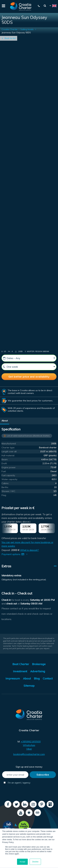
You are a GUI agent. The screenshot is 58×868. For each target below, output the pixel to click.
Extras (6, 566)
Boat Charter (21, 664)
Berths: (5, 487)
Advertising (38, 671)
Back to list (10, 38)
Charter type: (8, 448)
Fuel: (4, 471)
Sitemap (29, 686)
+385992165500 (31, 741)
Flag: (4, 495)
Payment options (15, 554)
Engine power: (9, 467)
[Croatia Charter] (21, 6)
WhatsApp (29, 745)
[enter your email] (15, 775)
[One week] (29, 367)
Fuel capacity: (8, 475)
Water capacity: (10, 479)
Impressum (13, 678)
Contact (48, 678)
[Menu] (3, 6)
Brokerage (39, 664)
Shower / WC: (9, 491)
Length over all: (9, 451)
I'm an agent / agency (16, 783)
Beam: (5, 459)
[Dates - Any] (29, 358)
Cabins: (5, 483)
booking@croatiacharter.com (29, 754)
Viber (29, 749)
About (5, 421)
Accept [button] (22, 862)
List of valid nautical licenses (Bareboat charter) (28, 436)
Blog (37, 678)
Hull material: (8, 455)
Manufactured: (9, 444)
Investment (20, 671)
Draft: (4, 463)
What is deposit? (29, 550)
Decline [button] (35, 862)
